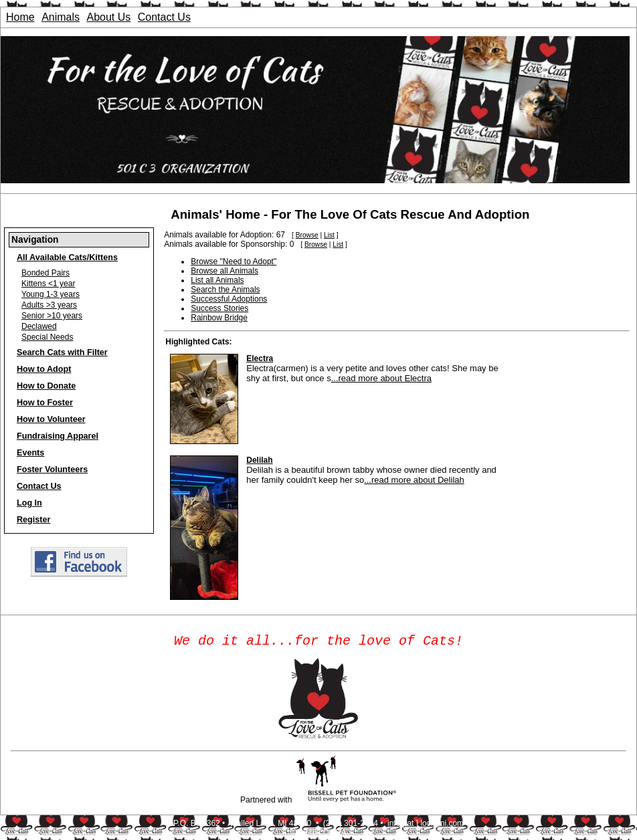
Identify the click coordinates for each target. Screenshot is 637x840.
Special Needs (47, 337)
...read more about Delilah (414, 480)
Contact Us (164, 17)
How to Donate (46, 386)
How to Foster (45, 403)
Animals (61, 17)
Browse (307, 235)
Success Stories (219, 308)
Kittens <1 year (48, 284)
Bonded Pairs (45, 273)
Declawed (39, 326)
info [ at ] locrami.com (426, 826)
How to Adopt (44, 369)
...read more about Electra (381, 378)
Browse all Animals (224, 271)
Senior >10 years (52, 316)
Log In (29, 503)
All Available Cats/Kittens (67, 257)
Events (30, 453)
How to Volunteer (51, 419)
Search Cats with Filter (62, 352)
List (329, 235)
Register (33, 520)
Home (20, 17)
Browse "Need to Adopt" (234, 261)
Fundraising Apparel (58, 436)
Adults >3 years (49, 305)
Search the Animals (225, 290)
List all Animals (217, 280)
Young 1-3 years (51, 294)
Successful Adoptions (229, 299)
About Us (109, 17)
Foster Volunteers (52, 469)
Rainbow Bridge (219, 318)
